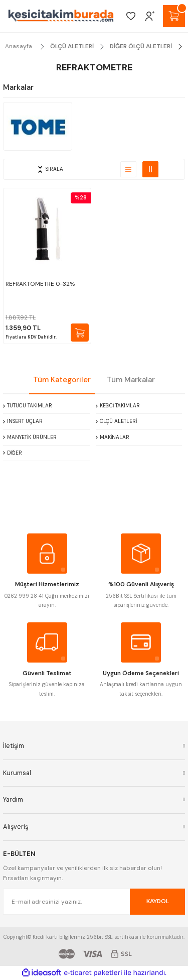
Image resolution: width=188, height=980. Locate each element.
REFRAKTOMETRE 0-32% (40, 284)
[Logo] (61, 16)
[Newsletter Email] (94, 902)
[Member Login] (150, 16)
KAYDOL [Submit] (158, 901)
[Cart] (174, 16)
